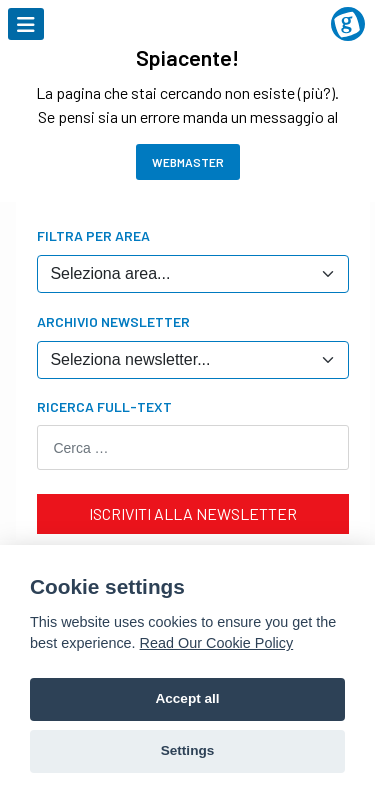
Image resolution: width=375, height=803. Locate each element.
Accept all (187, 698)
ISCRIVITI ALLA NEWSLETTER (193, 513)
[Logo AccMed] (187, 12)
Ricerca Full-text (104, 406)
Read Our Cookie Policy (217, 643)
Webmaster (188, 162)
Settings (188, 750)
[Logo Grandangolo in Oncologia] (348, 24)
